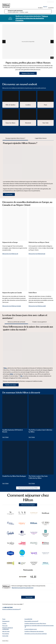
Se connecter (51, 8)
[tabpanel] (28, 168)
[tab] (15, 138)
